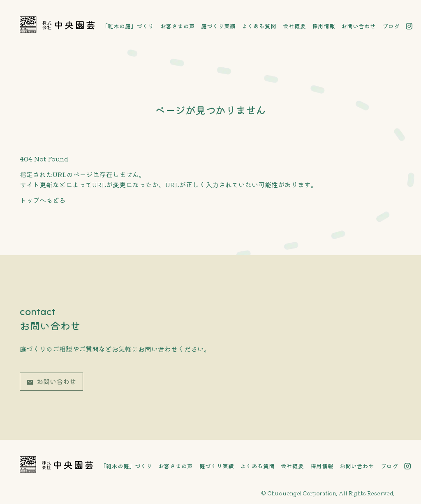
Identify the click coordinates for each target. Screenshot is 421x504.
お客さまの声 (178, 26)
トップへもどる (43, 200)
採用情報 (324, 26)
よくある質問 (259, 26)
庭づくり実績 (218, 26)
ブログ (391, 26)
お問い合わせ (359, 26)
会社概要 (294, 26)
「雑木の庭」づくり (128, 26)
